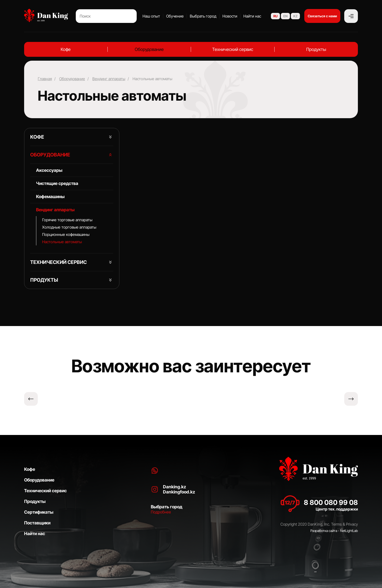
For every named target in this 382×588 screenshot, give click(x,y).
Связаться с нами (322, 16)
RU (275, 16)
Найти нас (252, 16)
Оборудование (149, 49)
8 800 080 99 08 (331, 502)
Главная (45, 79)
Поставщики (37, 523)
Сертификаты (39, 512)
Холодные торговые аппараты (69, 227)
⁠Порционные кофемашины (66, 234)
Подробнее (161, 512)
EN (285, 16)
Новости (230, 16)
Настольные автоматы (62, 242)
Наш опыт (151, 16)
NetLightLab (349, 531)
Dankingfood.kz (179, 492)
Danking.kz (175, 487)
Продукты (316, 49)
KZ (295, 16)
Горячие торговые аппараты (67, 220)
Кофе (66, 49)
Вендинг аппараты (109, 79)
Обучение (175, 16)
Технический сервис (233, 49)
